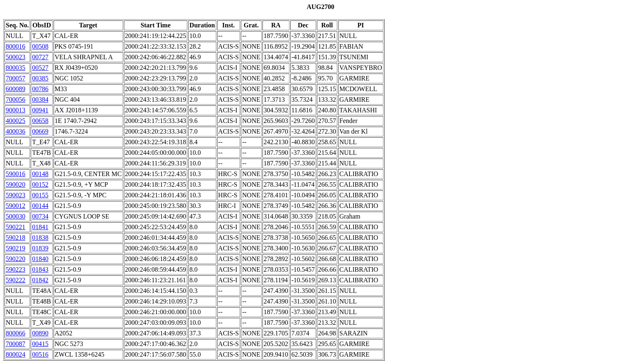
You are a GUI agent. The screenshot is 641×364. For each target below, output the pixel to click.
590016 (16, 174)
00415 (40, 344)
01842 (40, 280)
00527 (40, 68)
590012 (16, 206)
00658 (40, 121)
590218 (16, 238)
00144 (40, 206)
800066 (16, 333)
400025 (16, 121)
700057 (16, 78)
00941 (40, 110)
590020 (16, 184)
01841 (40, 227)
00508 (40, 46)
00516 (40, 354)
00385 (40, 78)
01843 (40, 269)
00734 (40, 216)
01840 (40, 259)
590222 (16, 280)
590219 (16, 248)
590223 (16, 269)
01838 (40, 238)
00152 (40, 184)
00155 (40, 195)
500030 (16, 216)
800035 (16, 68)
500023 (16, 57)
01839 (40, 248)
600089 (16, 89)
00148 (40, 174)
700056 (16, 99)
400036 (16, 131)
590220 (16, 259)
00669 (40, 131)
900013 (16, 110)
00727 (40, 57)
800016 (16, 46)
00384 (40, 99)
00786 (40, 89)
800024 (16, 354)
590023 (16, 195)
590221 (16, 227)
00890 (40, 333)
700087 (16, 344)
